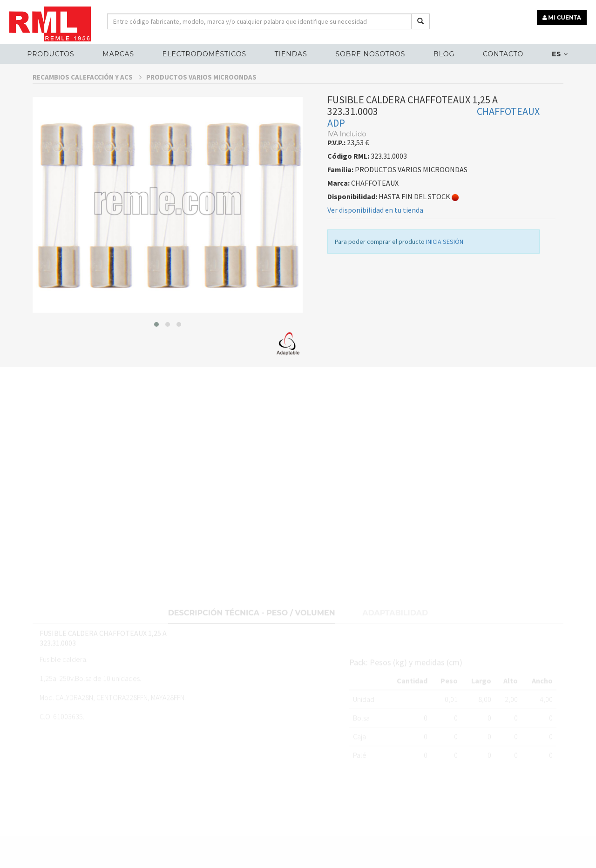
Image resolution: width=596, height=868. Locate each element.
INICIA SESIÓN (445, 268)
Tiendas (291, 54)
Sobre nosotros (370, 54)
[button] (156, 350)
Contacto (503, 54)
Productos (51, 54)
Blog (444, 54)
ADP (336, 149)
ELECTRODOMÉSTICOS (204, 54)
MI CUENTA (562, 17)
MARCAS (118, 54)
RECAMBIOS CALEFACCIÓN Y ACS (87, 103)
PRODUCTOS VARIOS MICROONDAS (201, 103)
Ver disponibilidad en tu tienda (375, 236)
